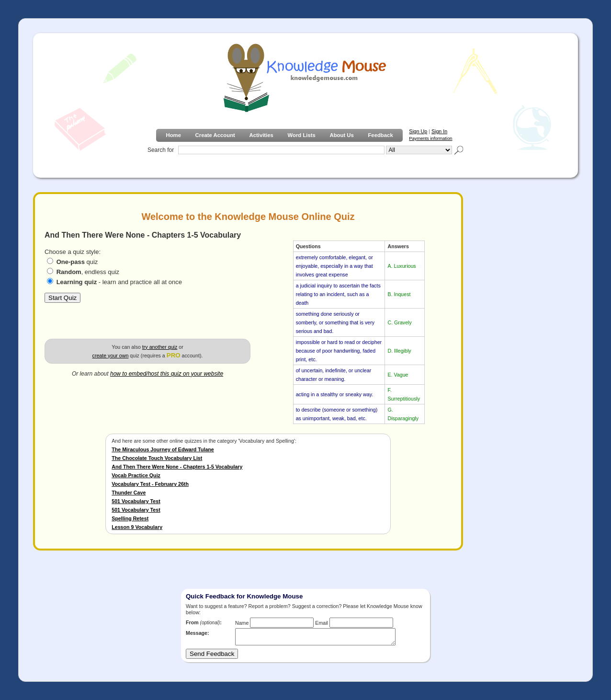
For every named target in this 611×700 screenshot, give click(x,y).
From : (204, 622)
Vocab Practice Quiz (136, 475)
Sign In (439, 131)
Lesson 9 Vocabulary (137, 527)
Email (322, 623)
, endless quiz (88, 272)
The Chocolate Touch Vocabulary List (157, 458)
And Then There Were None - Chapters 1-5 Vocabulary (177, 467)
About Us (341, 135)
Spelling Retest (130, 518)
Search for (161, 150)
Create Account (215, 135)
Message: (198, 633)
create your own (111, 356)
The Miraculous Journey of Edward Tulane (163, 449)
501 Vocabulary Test (136, 501)
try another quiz (160, 347)
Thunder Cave (129, 493)
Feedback (380, 135)
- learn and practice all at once (119, 282)
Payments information (430, 138)
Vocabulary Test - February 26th (150, 484)
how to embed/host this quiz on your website (167, 374)
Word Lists (302, 135)
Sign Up (418, 131)
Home (173, 135)
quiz (77, 262)
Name (242, 623)
